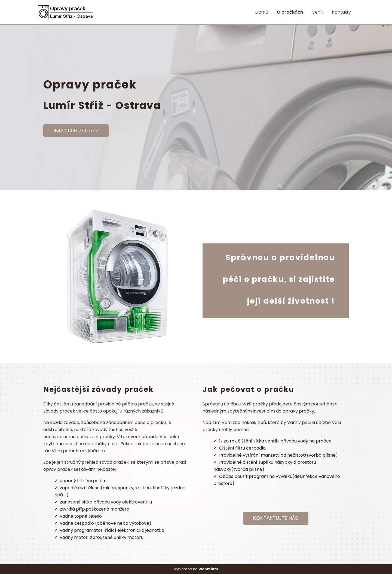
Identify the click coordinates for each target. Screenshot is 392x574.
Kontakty (342, 12)
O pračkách (290, 12)
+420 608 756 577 (76, 131)
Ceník (318, 12)
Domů (262, 12)
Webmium (208, 569)
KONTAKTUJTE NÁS (276, 518)
